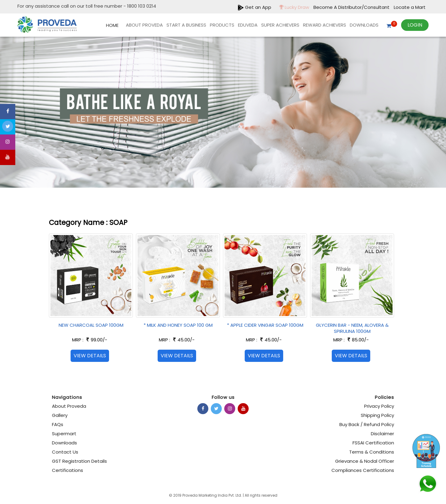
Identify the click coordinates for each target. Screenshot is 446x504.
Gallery (60, 415)
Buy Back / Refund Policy (367, 424)
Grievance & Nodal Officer (365, 461)
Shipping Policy (377, 415)
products (222, 25)
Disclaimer (382, 434)
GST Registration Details (79, 461)
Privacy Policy (379, 406)
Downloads (364, 25)
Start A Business (186, 25)
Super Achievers (280, 25)
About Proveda (144, 25)
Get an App (254, 7)
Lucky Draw (293, 7)
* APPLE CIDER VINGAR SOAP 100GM (265, 325)
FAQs (58, 424)
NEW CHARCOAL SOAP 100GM (91, 325)
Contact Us (65, 452)
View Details (90, 356)
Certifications (68, 470)
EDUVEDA (248, 25)
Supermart (64, 434)
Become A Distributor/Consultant (352, 7)
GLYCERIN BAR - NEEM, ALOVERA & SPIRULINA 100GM (352, 328)
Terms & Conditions (372, 452)
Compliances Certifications (363, 470)
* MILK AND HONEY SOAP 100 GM (178, 325)
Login (415, 25)
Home (112, 25)
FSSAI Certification (373, 443)
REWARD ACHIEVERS (325, 25)
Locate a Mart (410, 7)
